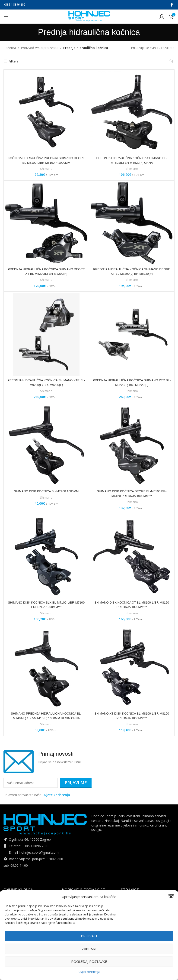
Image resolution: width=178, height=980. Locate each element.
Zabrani (89, 949)
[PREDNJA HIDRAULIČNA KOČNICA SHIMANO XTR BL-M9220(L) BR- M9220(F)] (132, 334)
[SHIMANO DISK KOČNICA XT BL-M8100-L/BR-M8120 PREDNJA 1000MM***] (132, 557)
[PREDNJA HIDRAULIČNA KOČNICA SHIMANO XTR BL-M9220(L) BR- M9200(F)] (46, 334)
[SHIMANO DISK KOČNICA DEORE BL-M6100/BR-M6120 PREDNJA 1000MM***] (132, 446)
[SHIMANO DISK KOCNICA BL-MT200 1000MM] (46, 446)
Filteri (13, 61)
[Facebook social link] (172, 5)
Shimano (46, 169)
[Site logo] (89, 16)
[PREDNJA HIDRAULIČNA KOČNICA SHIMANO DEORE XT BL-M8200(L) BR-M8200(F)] (46, 223)
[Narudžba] (171, 61)
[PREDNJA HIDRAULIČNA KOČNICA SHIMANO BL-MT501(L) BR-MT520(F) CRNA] (132, 112)
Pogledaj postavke (89, 961)
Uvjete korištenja (56, 795)
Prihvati (89, 936)
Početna (10, 48)
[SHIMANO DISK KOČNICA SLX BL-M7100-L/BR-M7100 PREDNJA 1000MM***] (46, 557)
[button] (171, 897)
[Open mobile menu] (6, 16)
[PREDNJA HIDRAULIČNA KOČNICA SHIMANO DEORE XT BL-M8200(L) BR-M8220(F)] (132, 223)
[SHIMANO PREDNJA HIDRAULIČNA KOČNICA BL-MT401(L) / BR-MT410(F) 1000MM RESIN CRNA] (46, 668)
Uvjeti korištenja (89, 972)
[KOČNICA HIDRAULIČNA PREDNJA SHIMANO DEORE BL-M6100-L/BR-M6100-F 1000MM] (46, 112)
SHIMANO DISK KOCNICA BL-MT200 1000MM (46, 491)
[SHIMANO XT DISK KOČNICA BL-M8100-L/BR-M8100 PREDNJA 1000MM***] (132, 668)
